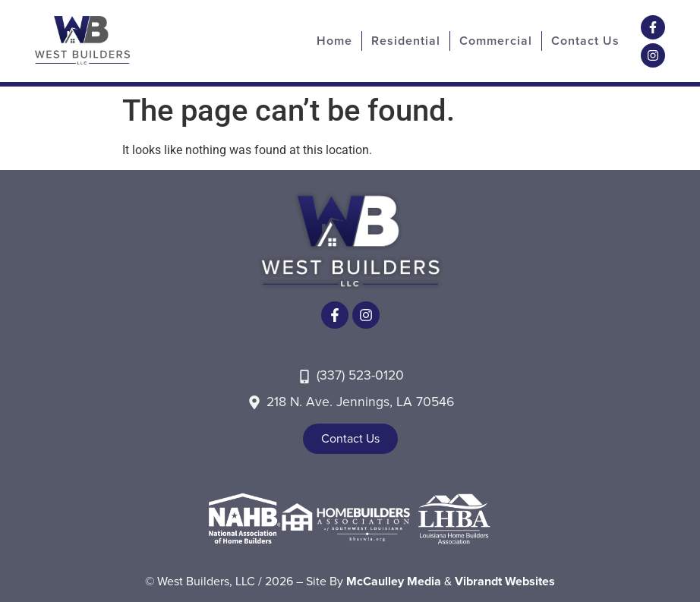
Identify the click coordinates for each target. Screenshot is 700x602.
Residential (406, 41)
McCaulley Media (394, 581)
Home (334, 41)
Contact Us (585, 41)
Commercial (496, 41)
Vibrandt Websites (505, 581)
